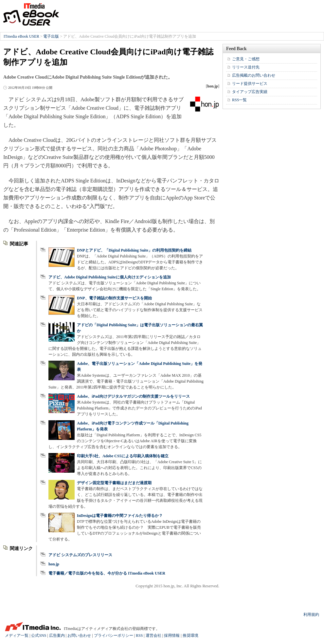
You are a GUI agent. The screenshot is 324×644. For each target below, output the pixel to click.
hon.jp (54, 564)
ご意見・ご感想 (246, 59)
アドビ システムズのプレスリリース (80, 555)
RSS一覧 (239, 100)
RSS (139, 635)
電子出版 (51, 36)
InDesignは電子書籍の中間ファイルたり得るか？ (120, 516)
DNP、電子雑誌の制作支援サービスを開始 (114, 298)
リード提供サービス (250, 84)
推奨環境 (190, 635)
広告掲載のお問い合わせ (254, 75)
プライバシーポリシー (114, 635)
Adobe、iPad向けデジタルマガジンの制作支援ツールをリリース (133, 396)
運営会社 (153, 635)
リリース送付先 (246, 67)
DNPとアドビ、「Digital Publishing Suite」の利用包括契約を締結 (134, 250)
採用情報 (172, 635)
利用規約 (311, 615)
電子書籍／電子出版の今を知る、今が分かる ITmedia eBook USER (107, 573)
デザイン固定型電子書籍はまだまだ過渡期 (114, 483)
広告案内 (57, 635)
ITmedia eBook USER (31, 14)
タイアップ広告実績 (250, 92)
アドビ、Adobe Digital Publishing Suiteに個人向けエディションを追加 (110, 277)
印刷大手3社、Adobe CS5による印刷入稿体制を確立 (123, 456)
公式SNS (39, 635)
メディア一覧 (17, 635)
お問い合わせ (79, 635)
